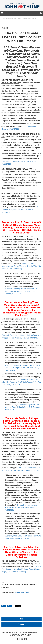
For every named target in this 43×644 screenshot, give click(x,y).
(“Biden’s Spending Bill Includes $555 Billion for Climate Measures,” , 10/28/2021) (22, 291)
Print (4, 606)
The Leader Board (27, 19)
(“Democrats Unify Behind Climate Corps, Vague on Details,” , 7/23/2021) (21, 266)
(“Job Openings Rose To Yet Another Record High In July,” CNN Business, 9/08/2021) (23, 407)
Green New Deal (22, 592)
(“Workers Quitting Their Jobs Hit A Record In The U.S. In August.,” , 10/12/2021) (23, 368)
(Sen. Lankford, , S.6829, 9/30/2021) (21, 210)
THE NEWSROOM (9, 19)
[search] (41, 13)
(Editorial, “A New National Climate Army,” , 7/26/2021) (21, 508)
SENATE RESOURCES (29, 633)
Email (10, 606)
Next (21, 619)
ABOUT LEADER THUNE (20, 635)
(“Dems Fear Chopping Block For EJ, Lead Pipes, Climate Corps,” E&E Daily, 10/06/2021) (21, 569)
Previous (22, 624)
